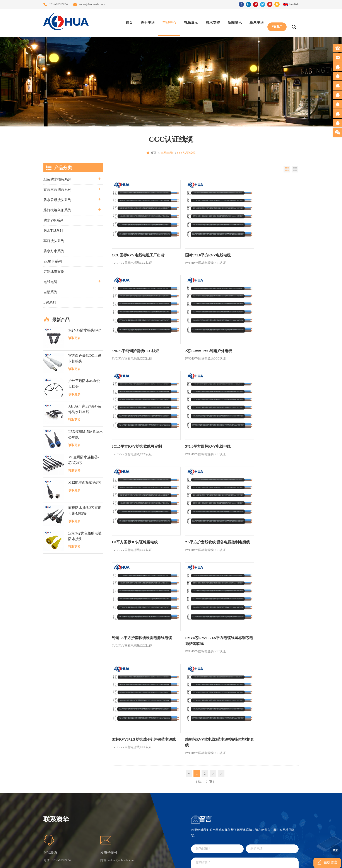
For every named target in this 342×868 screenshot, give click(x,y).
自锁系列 (50, 292)
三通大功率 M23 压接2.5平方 (146, 778)
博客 (96, 802)
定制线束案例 (54, 271)
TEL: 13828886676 (280, 822)
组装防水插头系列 (57, 179)
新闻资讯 (234, 22)
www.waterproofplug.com (151, 861)
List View (295, 169)
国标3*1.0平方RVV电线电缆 (196, 244)
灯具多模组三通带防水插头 (146, 786)
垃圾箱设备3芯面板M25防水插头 (146, 810)
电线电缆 (50, 282)
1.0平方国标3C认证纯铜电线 (133, 413)
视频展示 (190, 22)
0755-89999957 (59, 4)
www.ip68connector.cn (241, 861)
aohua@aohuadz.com (92, 4)
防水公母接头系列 (57, 200)
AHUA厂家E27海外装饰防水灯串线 (85, 409)
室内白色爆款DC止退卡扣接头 (85, 358)
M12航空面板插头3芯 (85, 482)
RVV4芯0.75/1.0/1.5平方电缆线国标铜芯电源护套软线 (140, 506)
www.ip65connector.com (209, 861)
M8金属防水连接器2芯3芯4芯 (84, 460)
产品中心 (168, 22)
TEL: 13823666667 (201, 822)
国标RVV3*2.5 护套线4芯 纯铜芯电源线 (203, 506)
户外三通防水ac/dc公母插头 (84, 384)
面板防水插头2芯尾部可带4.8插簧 (85, 511)
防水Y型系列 (53, 220)
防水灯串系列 (54, 251)
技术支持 (212, 22)
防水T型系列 (53, 230)
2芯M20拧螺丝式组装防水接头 (146, 818)
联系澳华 (255, 22)
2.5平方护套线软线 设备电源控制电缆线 (203, 416)
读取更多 (74, 338)
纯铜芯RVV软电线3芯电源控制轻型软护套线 (264, 506)
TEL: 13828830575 (240, 822)
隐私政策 (99, 826)
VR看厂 (276, 22)
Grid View (287, 169)
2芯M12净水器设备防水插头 (146, 826)
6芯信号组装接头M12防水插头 (146, 802)
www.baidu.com (180, 861)
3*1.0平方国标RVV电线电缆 (258, 329)
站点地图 (99, 810)
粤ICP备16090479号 (208, 854)
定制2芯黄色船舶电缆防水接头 (85, 536)
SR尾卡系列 (53, 261)
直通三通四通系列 (57, 189)
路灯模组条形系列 (57, 210)
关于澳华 (146, 22)
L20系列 (50, 302)
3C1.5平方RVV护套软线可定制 (198, 329)
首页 (128, 22)
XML (96, 818)
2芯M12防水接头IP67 (84, 330)
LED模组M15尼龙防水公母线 (85, 434)
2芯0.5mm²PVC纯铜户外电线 (134, 329)
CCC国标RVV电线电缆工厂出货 (137, 244)
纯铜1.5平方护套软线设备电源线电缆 (265, 413)
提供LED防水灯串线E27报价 (146, 794)
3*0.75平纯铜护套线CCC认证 (259, 244)
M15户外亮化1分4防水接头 (146, 833)
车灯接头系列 (54, 241)
